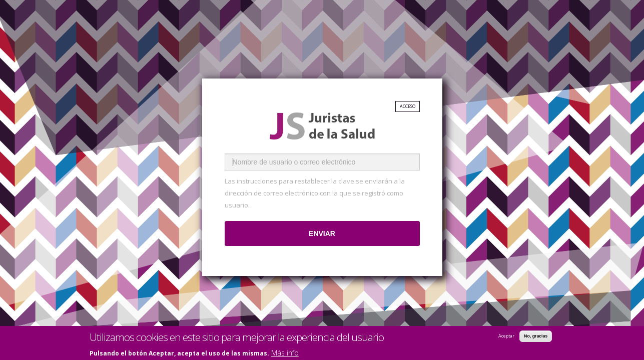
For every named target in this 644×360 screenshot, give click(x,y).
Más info (285, 354)
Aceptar (506, 337)
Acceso (408, 106)
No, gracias (536, 337)
